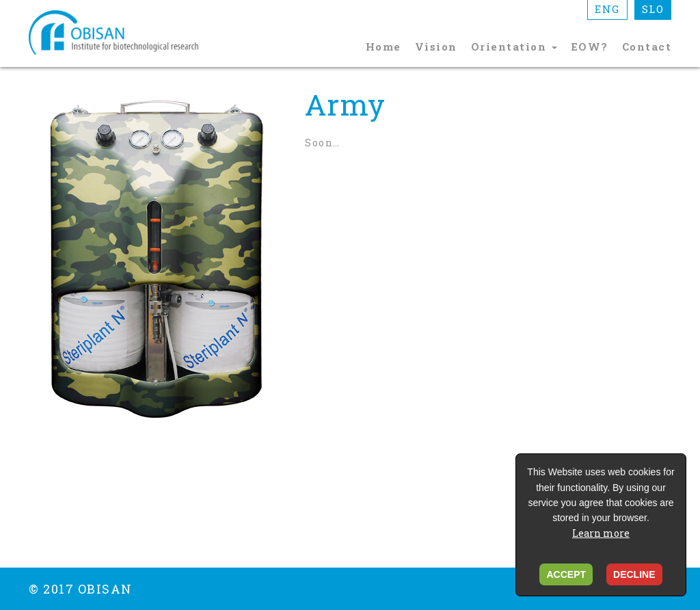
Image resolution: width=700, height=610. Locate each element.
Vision (436, 47)
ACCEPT (566, 574)
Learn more (601, 533)
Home (383, 47)
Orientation (514, 47)
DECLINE (634, 574)
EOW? (590, 47)
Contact (647, 47)
